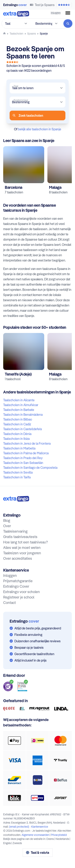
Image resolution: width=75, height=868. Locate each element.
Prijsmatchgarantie (18, 581)
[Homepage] (4, 33)
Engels (7, 843)
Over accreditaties (18, 558)
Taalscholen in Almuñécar (21, 405)
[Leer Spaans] (31, 34)
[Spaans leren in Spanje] (44, 34)
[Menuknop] (68, 13)
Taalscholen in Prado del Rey (23, 458)
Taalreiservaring (15, 531)
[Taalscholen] (16, 34)
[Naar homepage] (16, 14)
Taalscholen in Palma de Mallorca (26, 453)
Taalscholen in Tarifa (17, 477)
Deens (50, 839)
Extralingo (15, 5)
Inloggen (56, 13)
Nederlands (62, 839)
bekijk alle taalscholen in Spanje (40, 129)
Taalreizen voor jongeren (22, 553)
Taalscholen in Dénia (17, 434)
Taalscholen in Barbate (19, 410)
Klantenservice (40, 827)
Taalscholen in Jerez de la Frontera (27, 443)
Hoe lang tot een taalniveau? (25, 542)
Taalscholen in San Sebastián (23, 463)
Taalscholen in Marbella (19, 448)
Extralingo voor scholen (21, 592)
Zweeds (17, 843)
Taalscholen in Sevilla (18, 472)
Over (7, 526)
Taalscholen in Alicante (19, 400)
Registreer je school (19, 597)
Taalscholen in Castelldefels (23, 429)
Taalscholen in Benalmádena (23, 415)
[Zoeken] (68, 23)
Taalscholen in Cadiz (17, 424)
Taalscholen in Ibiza (16, 439)
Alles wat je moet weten (22, 548)
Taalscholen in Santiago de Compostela (30, 468)
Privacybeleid (59, 835)
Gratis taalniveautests (20, 537)
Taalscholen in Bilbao (18, 419)
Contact (9, 603)
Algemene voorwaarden (35, 835)
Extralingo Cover (16, 586)
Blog (7, 520)
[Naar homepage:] (16, 499)
